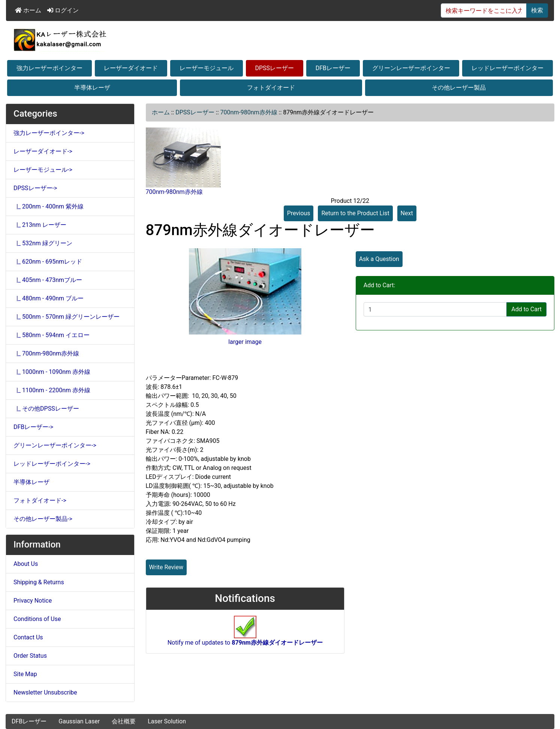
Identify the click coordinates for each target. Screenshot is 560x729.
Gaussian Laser (79, 721)
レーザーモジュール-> (43, 170)
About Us (26, 564)
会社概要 (124, 721)
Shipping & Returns (39, 582)
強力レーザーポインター (49, 68)
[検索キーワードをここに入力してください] (484, 10)
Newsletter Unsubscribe (45, 692)
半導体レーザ (92, 88)
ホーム (28, 10)
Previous (299, 213)
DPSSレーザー (275, 68)
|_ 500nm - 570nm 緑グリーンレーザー (67, 317)
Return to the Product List (355, 213)
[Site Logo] (280, 40)
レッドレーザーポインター (508, 68)
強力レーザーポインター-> (49, 133)
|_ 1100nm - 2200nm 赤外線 (52, 390)
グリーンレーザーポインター (411, 68)
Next (407, 213)
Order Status (30, 656)
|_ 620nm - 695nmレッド (48, 262)
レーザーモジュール (207, 68)
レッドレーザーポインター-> (52, 464)
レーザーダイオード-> (43, 151)
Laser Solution (167, 721)
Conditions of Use (37, 619)
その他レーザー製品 (459, 88)
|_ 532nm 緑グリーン (43, 243)
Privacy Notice (33, 601)
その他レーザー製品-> (43, 519)
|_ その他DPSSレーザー (46, 409)
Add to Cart (526, 309)
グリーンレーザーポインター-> (55, 445)
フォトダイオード (271, 88)
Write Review (166, 567)
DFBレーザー (333, 68)
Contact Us (28, 637)
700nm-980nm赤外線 (249, 112)
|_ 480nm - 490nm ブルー (49, 298)
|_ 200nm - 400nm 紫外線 (49, 206)
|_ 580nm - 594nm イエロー (52, 335)
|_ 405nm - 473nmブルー (48, 280)
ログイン (63, 10)
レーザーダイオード (131, 68)
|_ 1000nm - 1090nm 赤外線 (52, 372)
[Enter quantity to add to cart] (435, 309)
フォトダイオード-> (40, 500)
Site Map (25, 674)
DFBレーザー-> (33, 427)
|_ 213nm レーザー (40, 225)
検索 (537, 10)
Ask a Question (379, 259)
